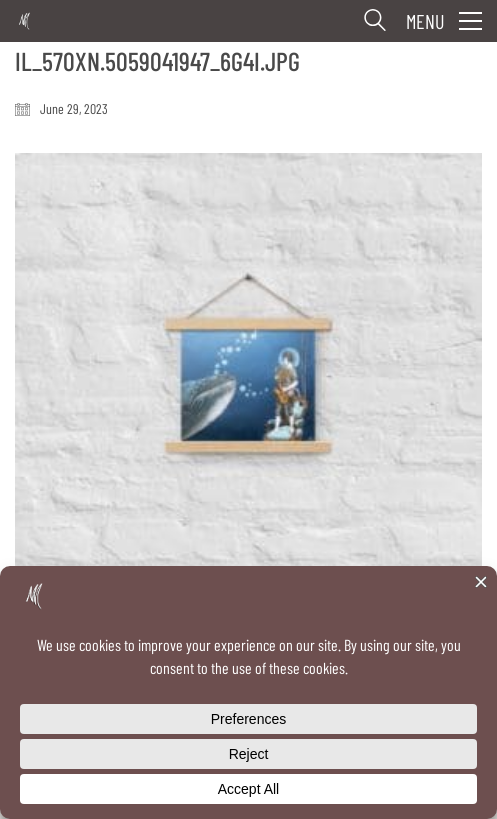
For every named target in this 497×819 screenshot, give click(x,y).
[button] (444, 21)
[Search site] (375, 23)
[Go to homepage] (25, 21)
